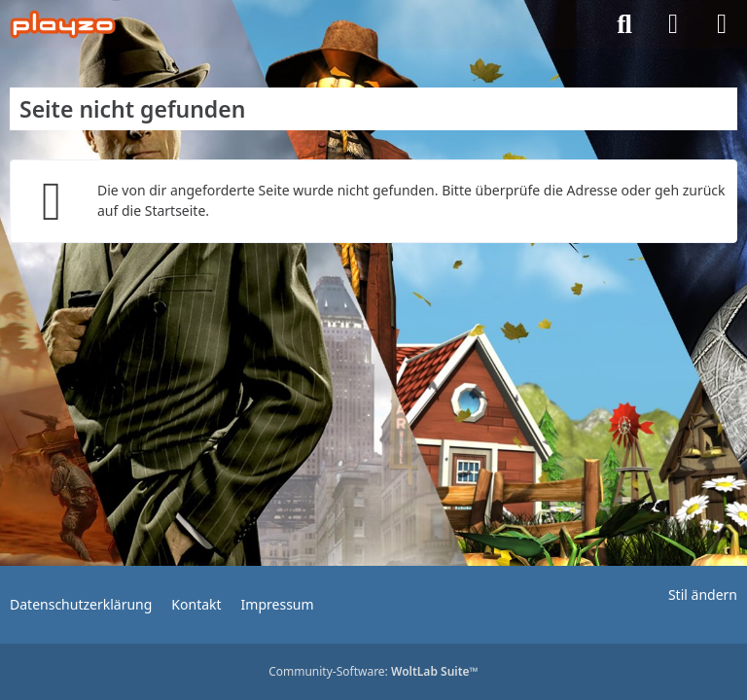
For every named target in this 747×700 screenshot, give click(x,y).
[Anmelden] (673, 24)
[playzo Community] (63, 24)
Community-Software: (373, 671)
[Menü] (722, 24)
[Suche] (624, 24)
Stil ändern (703, 595)
